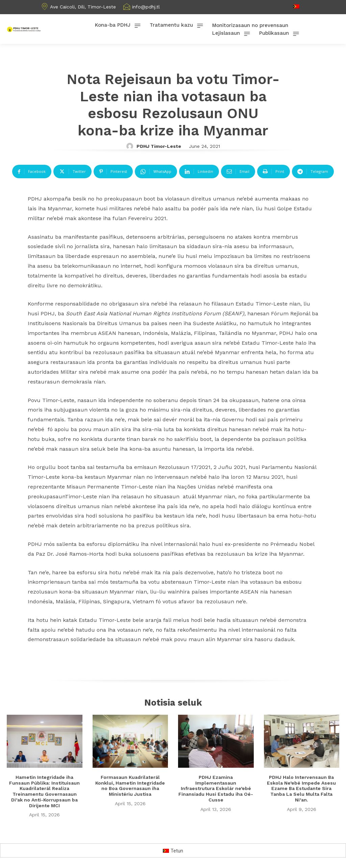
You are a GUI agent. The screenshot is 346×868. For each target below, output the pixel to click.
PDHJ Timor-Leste (159, 146)
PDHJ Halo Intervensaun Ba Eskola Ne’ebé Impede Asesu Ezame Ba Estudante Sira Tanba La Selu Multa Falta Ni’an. (301, 789)
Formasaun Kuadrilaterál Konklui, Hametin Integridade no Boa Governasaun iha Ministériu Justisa (130, 786)
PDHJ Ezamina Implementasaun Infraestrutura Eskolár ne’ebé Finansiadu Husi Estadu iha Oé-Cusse (216, 789)
